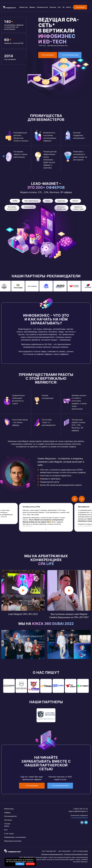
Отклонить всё (30, 864)
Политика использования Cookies (76, 855)
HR (63, 7)
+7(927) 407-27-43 (80, 809)
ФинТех (69, 7)
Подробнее (30, 862)
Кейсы (7, 827)
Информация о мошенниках (15, 838)
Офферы (32, 7)
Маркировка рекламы (13, 842)
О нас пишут (9, 834)
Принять (20, 864)
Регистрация (80, 7)
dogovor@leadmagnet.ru (78, 812)
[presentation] (0, 293)
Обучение (53, 7)
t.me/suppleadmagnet (79, 818)
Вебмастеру (24, 7)
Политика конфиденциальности (52, 855)
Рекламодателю (42, 7)
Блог (59, 7)
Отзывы (7, 824)
